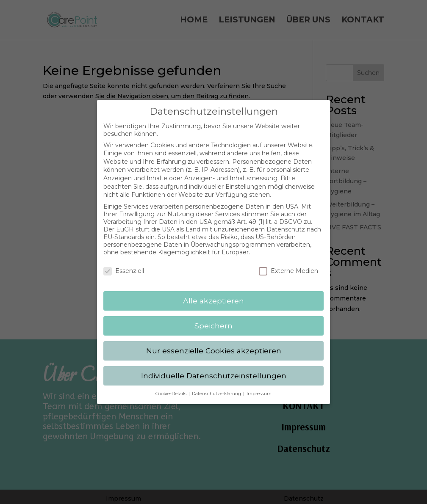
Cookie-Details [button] (172, 386)
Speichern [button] (213, 318)
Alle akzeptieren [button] (213, 293)
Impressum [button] (259, 386)
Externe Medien (288, 264)
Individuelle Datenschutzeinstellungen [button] (214, 368)
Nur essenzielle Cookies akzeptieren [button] (214, 343)
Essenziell (124, 264)
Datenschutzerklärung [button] (217, 386)
